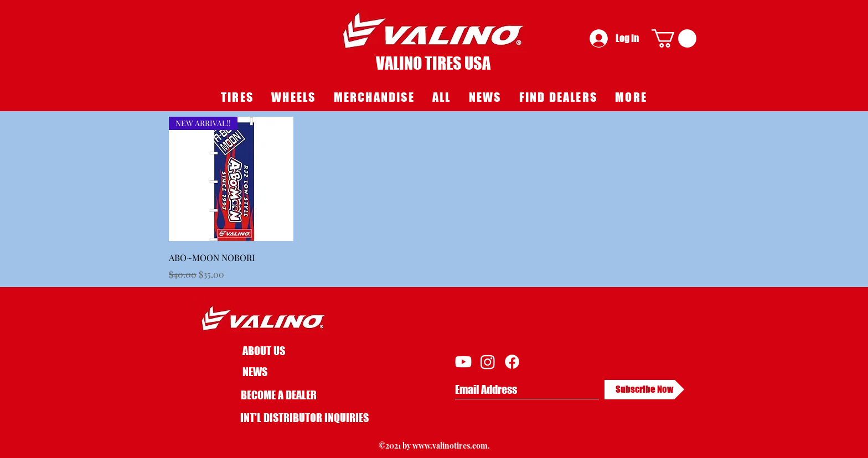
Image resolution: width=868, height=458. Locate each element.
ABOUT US (264, 351)
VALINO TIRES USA (433, 63)
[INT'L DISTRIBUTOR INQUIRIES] (304, 418)
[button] (674, 38)
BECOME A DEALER (279, 395)
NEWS (255, 372)
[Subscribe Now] (644, 390)
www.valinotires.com (450, 446)
